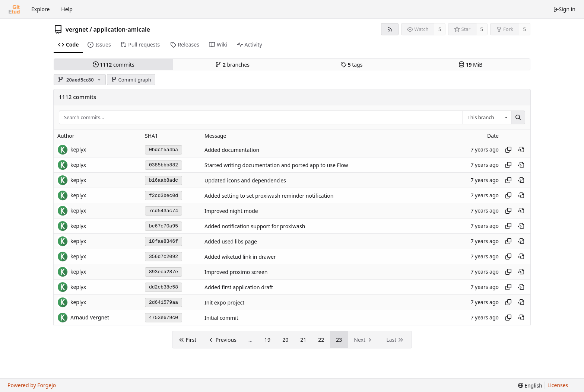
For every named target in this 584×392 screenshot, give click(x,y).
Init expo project (224, 302)
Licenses (558, 385)
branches (232, 65)
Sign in (564, 9)
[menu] (530, 385)
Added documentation (232, 150)
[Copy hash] (508, 150)
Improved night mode (231, 211)
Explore (40, 9)
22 (321, 340)
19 (267, 340)
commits (114, 65)
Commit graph (131, 80)
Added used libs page (231, 241)
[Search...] (518, 118)
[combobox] (487, 118)
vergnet (77, 29)
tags (351, 65)
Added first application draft (239, 287)
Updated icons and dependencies (245, 180)
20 (285, 340)
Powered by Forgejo (32, 385)
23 (339, 340)
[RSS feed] (390, 29)
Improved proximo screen (236, 272)
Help (67, 9)
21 (303, 340)
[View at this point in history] (521, 150)
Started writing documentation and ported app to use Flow (276, 165)
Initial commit (221, 318)
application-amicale (122, 29)
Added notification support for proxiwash (255, 226)
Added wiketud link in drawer (240, 257)
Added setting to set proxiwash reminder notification (269, 196)
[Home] (14, 9)
